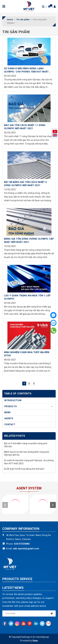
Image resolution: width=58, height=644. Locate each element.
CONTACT (10, 424)
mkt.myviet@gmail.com (26, 549)
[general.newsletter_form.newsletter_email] (29, 613)
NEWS (7, 412)
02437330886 (22, 544)
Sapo (35, 641)
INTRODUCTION (13, 400)
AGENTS (9, 418)
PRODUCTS (11, 406)
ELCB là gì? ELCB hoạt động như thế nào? (24, 469)
